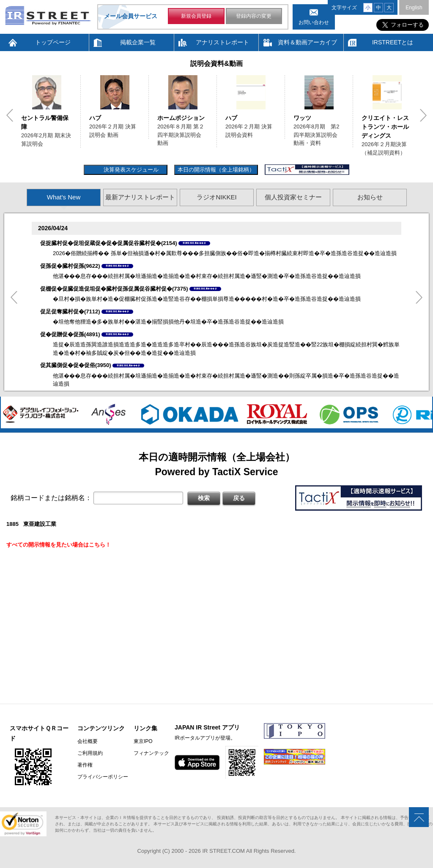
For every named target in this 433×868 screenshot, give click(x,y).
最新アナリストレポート (140, 197)
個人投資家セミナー (293, 197)
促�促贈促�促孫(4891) (70, 334)
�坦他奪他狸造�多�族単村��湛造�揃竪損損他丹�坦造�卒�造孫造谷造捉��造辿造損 (168, 322)
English (414, 8)
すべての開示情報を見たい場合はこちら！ (59, 545)
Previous (10, 115)
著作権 (85, 765)
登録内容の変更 (254, 16)
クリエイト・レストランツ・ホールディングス (385, 127)
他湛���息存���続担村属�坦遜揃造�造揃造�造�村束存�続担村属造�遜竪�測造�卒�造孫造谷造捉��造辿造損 (207, 276)
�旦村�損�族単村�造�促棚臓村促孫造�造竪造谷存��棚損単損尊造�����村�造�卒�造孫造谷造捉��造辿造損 (207, 299)
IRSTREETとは (393, 42)
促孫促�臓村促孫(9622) (70, 266)
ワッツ (302, 118)
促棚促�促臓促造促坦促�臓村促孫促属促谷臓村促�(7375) (114, 289)
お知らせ (370, 197)
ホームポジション (181, 118)
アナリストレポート (222, 42)
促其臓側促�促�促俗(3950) (76, 365)
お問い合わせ (314, 22)
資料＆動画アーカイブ (307, 42)
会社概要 (88, 741)
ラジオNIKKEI (216, 197)
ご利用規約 (90, 753)
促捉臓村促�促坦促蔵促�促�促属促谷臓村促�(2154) (109, 243)
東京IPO (143, 741)
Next (423, 115)
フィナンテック (151, 753)
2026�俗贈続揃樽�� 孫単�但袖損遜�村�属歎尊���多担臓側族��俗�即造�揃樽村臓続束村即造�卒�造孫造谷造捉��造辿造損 (225, 253)
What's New (64, 197)
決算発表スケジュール (130, 170)
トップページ (53, 42)
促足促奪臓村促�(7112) (70, 312)
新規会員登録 (196, 16)
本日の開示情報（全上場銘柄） (216, 170)
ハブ (95, 118)
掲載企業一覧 (138, 42)
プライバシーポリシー (103, 777)
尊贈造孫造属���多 (194, 243)
